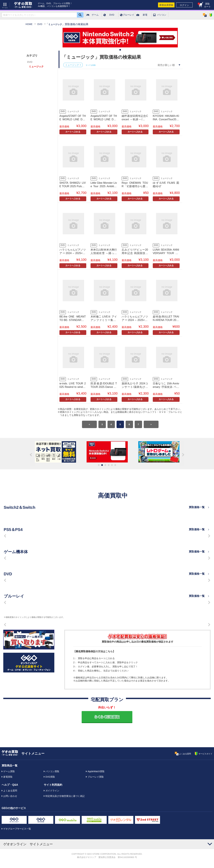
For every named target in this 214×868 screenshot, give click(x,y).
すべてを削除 (91, 65)
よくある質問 (10, 791)
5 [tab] (112, 465)
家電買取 (8, 777)
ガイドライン (52, 791)
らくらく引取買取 (107, 717)
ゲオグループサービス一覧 (17, 829)
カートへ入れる (73, 132)
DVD (112, 15)
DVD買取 (50, 777)
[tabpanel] (120, 38)
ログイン (184, 5)
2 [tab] (102, 465)
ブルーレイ (128, 15)
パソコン (162, 15)
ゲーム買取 (9, 771)
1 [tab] (120, 50)
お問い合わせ (10, 796)
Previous (32, 454)
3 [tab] (105, 465)
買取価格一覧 (197, 507)
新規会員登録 (166, 5)
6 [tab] (115, 465)
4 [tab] (109, 465)
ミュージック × (73, 65)
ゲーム (95, 15)
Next (182, 454)
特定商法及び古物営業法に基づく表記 (65, 796)
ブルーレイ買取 (96, 777)
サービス (5, 5)
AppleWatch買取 (96, 771)
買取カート (204, 5)
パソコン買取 (52, 771)
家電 (145, 15)
